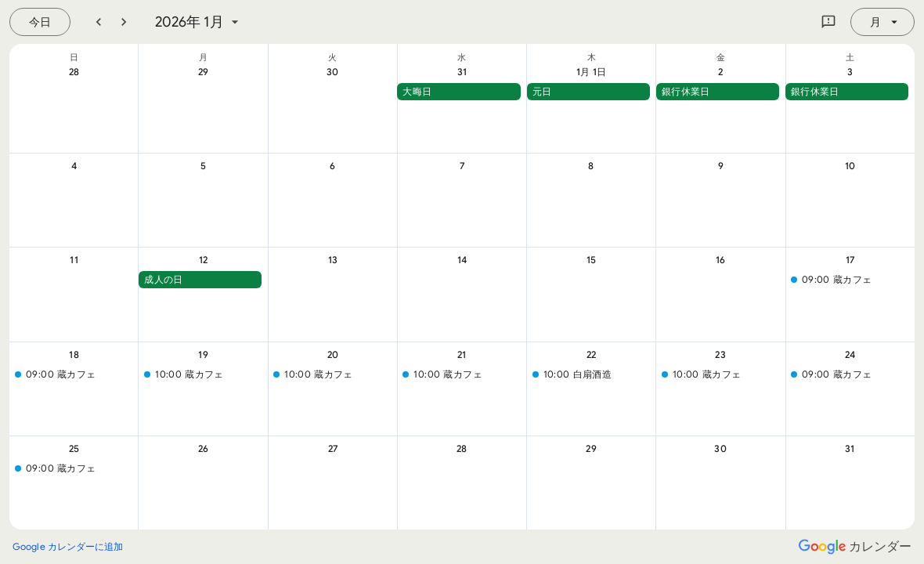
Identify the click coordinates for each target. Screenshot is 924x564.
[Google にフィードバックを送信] (828, 22)
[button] (458, 92)
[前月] (99, 22)
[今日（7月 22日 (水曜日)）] (40, 22)
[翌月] (124, 22)
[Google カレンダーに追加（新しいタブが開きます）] (68, 547)
